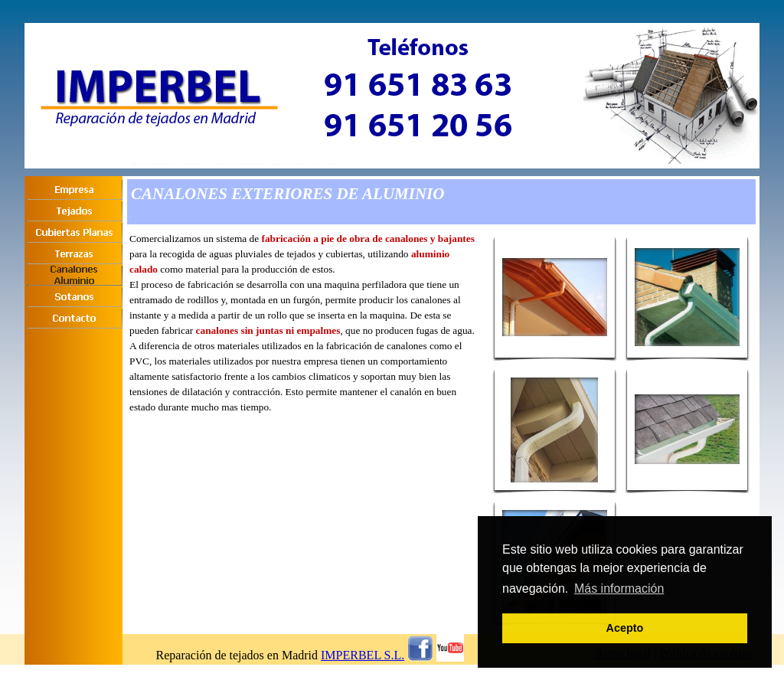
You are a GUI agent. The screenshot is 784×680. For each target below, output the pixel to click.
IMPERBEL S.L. (363, 655)
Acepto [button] (625, 628)
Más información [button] (619, 588)
